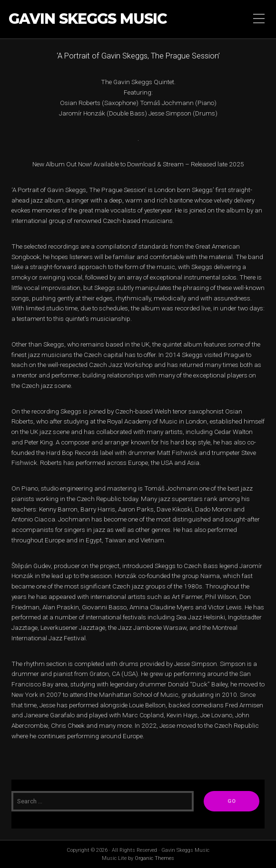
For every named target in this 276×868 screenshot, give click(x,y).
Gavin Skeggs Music (88, 19)
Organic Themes (154, 858)
